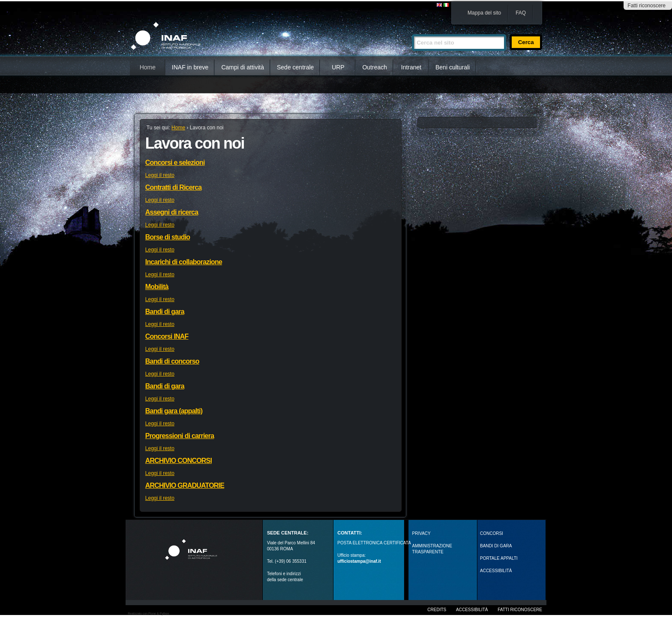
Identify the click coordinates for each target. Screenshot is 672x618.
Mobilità (157, 287)
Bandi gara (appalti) (174, 411)
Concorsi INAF (167, 336)
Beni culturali (453, 67)
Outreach (375, 67)
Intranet (411, 67)
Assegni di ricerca (172, 212)
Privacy (421, 533)
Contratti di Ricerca (174, 187)
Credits (437, 610)
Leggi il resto (160, 175)
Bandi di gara (165, 312)
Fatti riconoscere (646, 6)
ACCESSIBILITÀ (496, 571)
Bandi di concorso (172, 361)
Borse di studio (168, 237)
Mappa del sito (484, 13)
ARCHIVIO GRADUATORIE (185, 485)
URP (338, 67)
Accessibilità (472, 610)
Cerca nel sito (412, 31)
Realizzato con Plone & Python (148, 614)
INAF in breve (190, 67)
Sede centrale (295, 67)
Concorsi (492, 533)
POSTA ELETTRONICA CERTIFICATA (374, 543)
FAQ (521, 13)
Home (148, 67)
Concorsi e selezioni (175, 163)
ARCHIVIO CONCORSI (178, 461)
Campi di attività (243, 67)
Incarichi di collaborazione (184, 262)
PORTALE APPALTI (499, 558)
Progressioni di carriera (180, 436)
